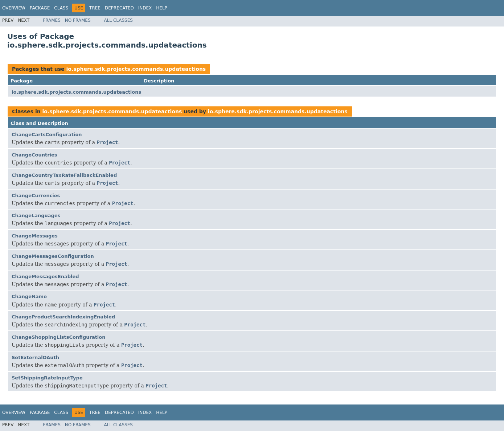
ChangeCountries (34, 155)
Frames (52, 20)
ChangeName (29, 296)
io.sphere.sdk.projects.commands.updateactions (136, 69)
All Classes (118, 20)
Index (145, 8)
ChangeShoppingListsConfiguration (59, 337)
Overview (14, 8)
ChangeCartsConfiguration (47, 135)
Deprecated (119, 8)
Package (40, 8)
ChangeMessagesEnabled (45, 277)
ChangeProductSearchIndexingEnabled (63, 317)
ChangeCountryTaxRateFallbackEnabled (64, 175)
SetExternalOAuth (35, 357)
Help (162, 8)
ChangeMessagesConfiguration (53, 256)
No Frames (78, 20)
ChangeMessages (35, 236)
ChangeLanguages (36, 215)
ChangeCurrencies (36, 196)
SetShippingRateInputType (47, 378)
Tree (95, 8)
